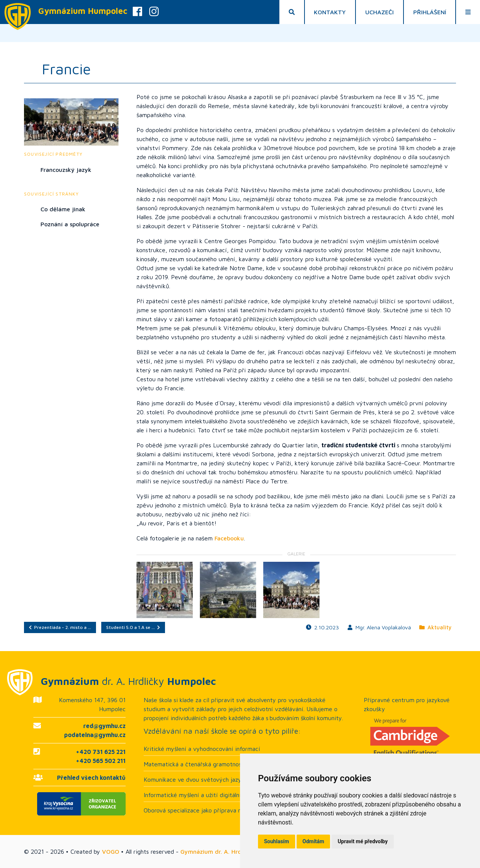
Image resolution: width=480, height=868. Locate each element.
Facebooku (229, 538)
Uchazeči (379, 12)
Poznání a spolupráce (70, 224)
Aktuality (435, 627)
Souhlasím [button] (277, 841)
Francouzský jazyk (66, 170)
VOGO (111, 851)
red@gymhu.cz (104, 726)
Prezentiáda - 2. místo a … (60, 627)
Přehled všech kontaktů (91, 778)
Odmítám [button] (313, 841)
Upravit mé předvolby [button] (362, 841)
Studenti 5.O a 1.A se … (133, 627)
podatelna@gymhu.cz (95, 735)
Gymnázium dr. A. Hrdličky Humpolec (232, 851)
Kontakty (330, 12)
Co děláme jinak (63, 209)
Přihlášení (430, 12)
